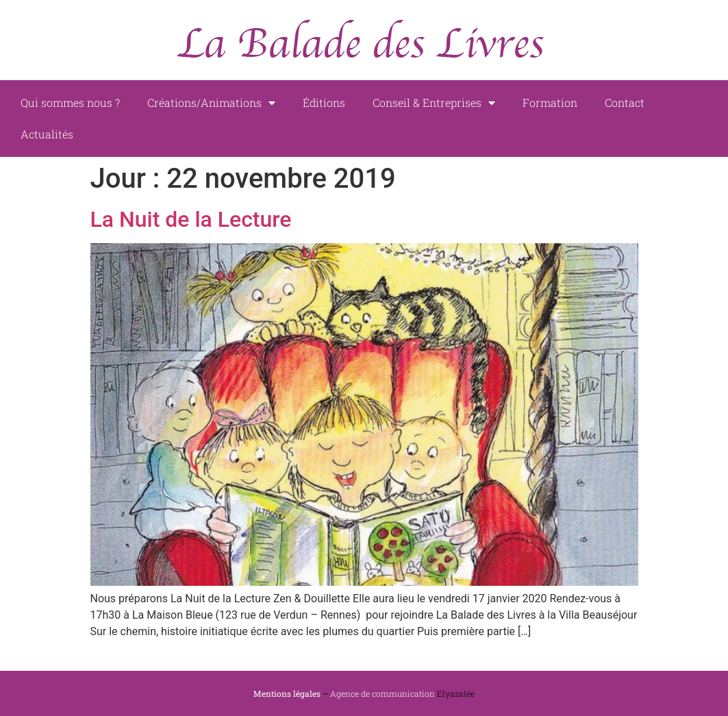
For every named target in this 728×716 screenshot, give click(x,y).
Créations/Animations (211, 103)
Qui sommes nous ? (70, 102)
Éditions (324, 102)
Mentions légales (287, 693)
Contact (625, 102)
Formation (550, 102)
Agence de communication (382, 693)
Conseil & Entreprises (434, 103)
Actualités (47, 134)
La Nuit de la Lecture (191, 219)
